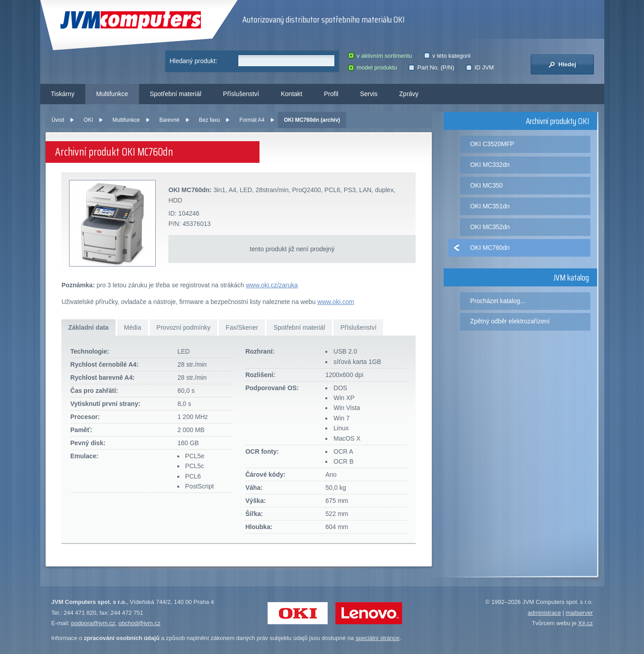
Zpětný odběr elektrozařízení (510, 321)
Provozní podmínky (184, 327)
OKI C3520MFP (492, 144)
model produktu (373, 67)
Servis (369, 94)
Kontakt (291, 94)
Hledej (562, 64)
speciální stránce (378, 638)
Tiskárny (63, 94)
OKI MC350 (486, 185)
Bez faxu (210, 120)
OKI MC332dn (490, 165)
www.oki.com (336, 302)
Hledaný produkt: (194, 61)
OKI (88, 120)
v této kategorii (447, 56)
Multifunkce (112, 94)
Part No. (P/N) (431, 67)
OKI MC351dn (490, 206)
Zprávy (409, 94)
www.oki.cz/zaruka (272, 285)
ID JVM (480, 67)
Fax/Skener (242, 327)
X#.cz (586, 623)
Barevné (169, 120)
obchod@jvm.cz (140, 623)
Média (133, 327)
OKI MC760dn (490, 248)
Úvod (58, 120)
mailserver (579, 613)
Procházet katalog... (498, 301)
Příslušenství (241, 94)
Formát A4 (252, 120)
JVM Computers (131, 20)
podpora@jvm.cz (93, 623)
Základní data (88, 327)
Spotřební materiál (176, 94)
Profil (331, 94)
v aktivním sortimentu (380, 56)
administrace (544, 613)
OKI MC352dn (490, 227)
